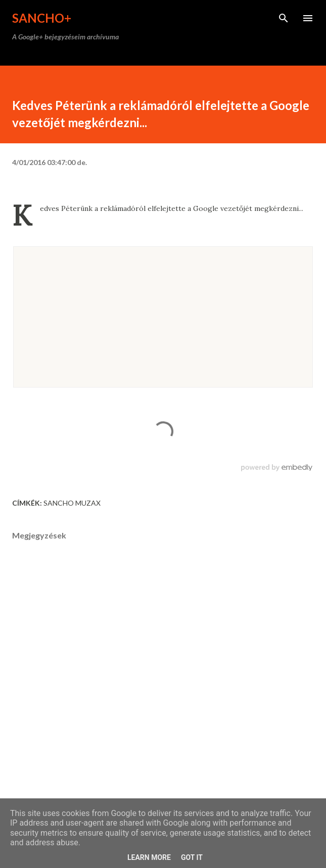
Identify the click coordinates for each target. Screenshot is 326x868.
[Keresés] (284, 18)
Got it (192, 857)
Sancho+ (42, 18)
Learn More (149, 857)
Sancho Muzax (72, 503)
